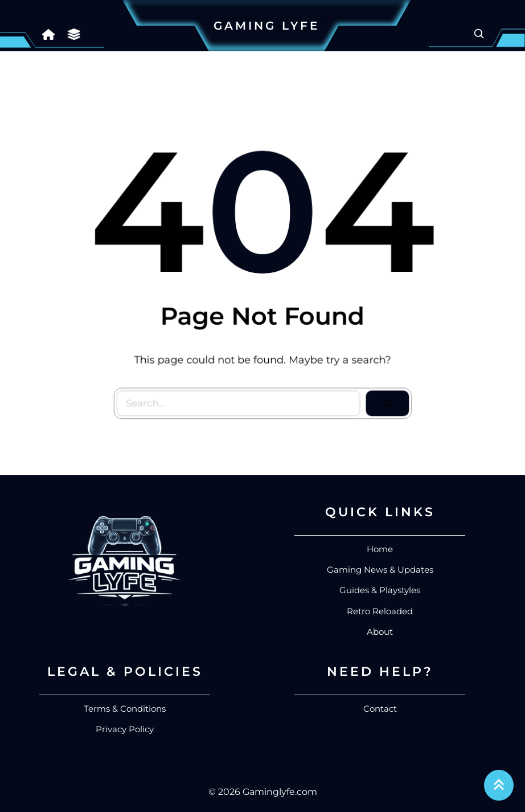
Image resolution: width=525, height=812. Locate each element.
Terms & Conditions (125, 709)
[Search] (386, 402)
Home (380, 549)
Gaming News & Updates (380, 570)
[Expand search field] (479, 34)
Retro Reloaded (380, 611)
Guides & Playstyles (380, 590)
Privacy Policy (125, 729)
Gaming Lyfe (266, 26)
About (380, 632)
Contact (380, 709)
